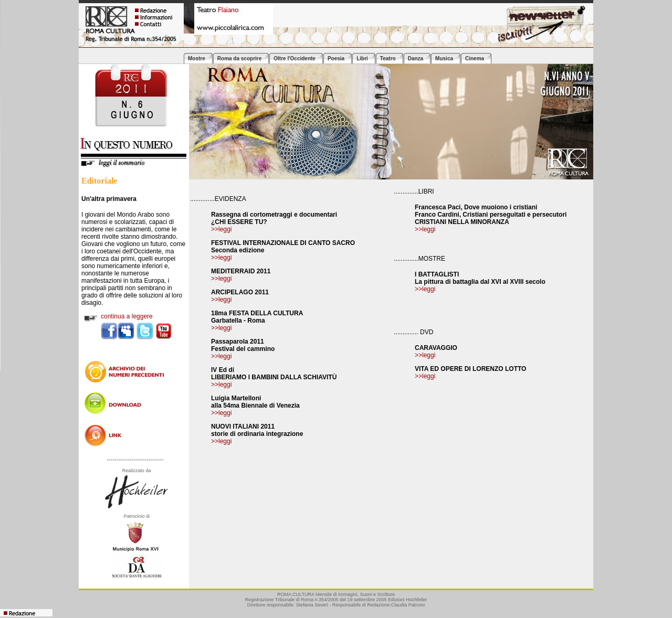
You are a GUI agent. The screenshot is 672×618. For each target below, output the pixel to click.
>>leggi (425, 229)
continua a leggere (127, 316)
